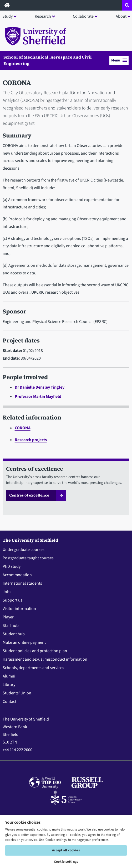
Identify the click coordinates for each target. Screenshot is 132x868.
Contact (9, 702)
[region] (66, 841)
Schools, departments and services (33, 668)
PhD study (12, 566)
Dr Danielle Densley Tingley (40, 387)
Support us (12, 600)
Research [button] (43, 16)
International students (22, 583)
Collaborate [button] (83, 16)
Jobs (7, 592)
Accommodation (17, 575)
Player (8, 617)
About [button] (121, 16)
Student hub (14, 634)
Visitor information (19, 609)
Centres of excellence (29, 495)
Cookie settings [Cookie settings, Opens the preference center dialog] (66, 862)
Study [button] (7, 16)
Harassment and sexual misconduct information (45, 659)
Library (9, 685)
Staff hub (11, 626)
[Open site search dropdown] (127, 5)
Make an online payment (24, 642)
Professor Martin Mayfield (38, 397)
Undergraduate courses (24, 550)
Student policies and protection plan (35, 651)
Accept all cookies (66, 850)
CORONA (23, 428)
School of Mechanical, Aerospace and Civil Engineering (48, 60)
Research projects (31, 440)
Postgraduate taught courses (28, 558)
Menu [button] (119, 60)
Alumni (9, 676)
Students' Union (17, 693)
